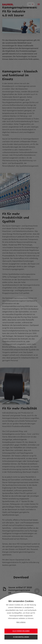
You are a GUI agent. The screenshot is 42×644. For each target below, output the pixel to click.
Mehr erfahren (21, 622)
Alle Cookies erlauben (21, 631)
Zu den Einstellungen (21, 637)
